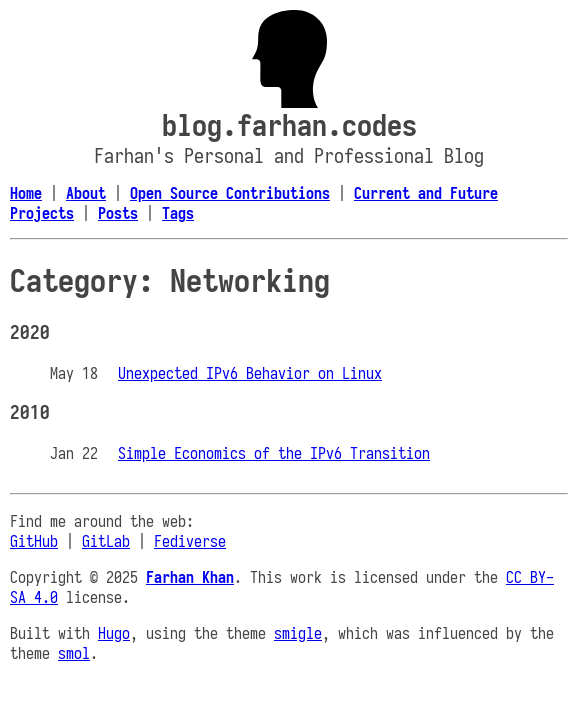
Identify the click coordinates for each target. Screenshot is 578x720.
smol (74, 653)
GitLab (106, 541)
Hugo (114, 633)
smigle (298, 633)
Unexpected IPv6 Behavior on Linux (250, 373)
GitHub (34, 541)
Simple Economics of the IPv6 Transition (274, 453)
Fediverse (190, 541)
